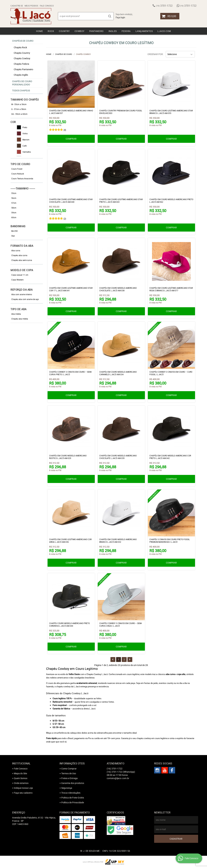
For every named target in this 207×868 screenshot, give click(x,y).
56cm (14, 198)
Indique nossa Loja (23, 788)
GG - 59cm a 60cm (19, 114)
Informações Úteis (72, 763)
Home (39, 31)
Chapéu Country (22, 53)
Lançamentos (144, 31)
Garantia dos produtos (73, 783)
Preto (22, 127)
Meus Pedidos (31, 6)
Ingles (113, 31)
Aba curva (16, 250)
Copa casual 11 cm (20, 275)
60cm (14, 217)
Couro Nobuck (18, 174)
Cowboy (79, 31)
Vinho (22, 133)
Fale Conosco (47, 6)
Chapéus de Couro (23, 41)
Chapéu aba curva (19, 255)
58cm (14, 208)
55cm (14, 193)
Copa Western (17, 280)
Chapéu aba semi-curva (22, 260)
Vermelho (24, 152)
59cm (14, 213)
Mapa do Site (20, 773)
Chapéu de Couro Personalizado (22, 83)
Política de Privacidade (73, 802)
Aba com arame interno (22, 294)
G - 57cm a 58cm (19, 109)
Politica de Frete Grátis (73, 798)
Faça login (120, 17)
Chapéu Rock (20, 47)
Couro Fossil (17, 169)
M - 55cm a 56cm (19, 104)
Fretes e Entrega (69, 778)
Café (22, 146)
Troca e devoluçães (71, 793)
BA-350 (14, 231)
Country (64, 31)
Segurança (67, 788)
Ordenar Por (155, 54)
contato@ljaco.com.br (118, 778)
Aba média (16, 314)
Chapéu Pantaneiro (23, 69)
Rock (51, 31)
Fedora (126, 31)
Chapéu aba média (20, 319)
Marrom (23, 140)
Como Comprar (69, 769)
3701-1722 (164, 6)
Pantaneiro (96, 31)
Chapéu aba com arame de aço (25, 299)
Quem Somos (21, 778)
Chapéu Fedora (21, 64)
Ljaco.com (164, 31)
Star (13, 236)
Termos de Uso (69, 773)
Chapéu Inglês (21, 75)
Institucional (21, 763)
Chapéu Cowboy (22, 58)
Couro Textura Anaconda (22, 178)
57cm (14, 203)
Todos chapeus (21, 90)
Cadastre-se (17, 6)
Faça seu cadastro (23, 793)
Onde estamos (21, 783)
